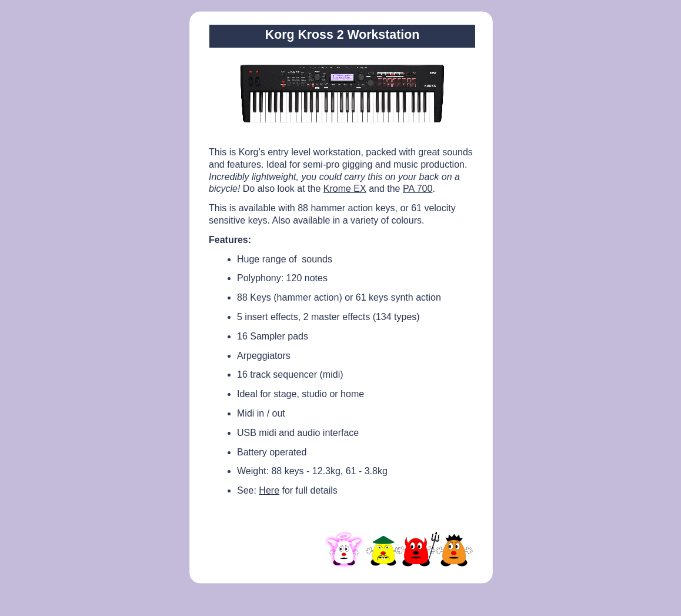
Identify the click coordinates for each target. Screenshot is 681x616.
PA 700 (418, 189)
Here (269, 490)
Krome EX (345, 189)
